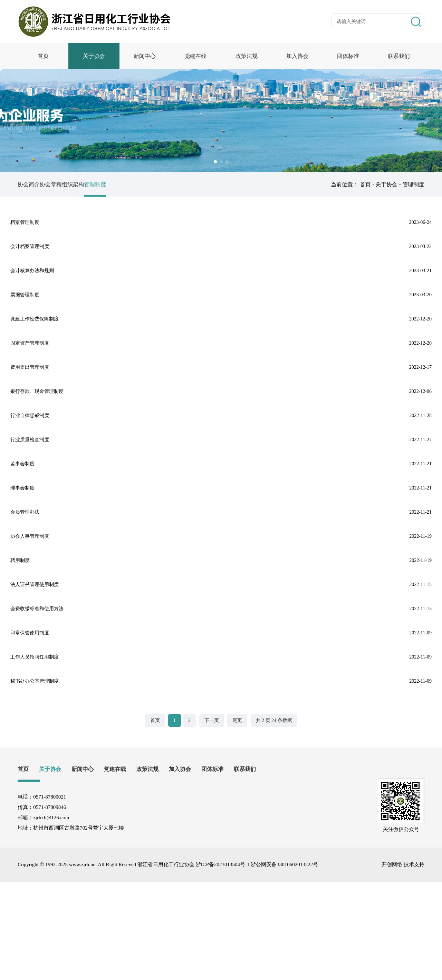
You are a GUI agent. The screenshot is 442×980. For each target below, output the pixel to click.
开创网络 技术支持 (403, 963)
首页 (43, 56)
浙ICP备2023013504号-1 (223, 963)
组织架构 (94, 184)
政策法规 (247, 56)
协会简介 (29, 184)
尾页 (237, 819)
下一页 (212, 819)
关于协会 (94, 56)
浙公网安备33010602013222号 (284, 963)
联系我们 (399, 56)
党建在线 (195, 56)
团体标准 (348, 56)
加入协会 (297, 56)
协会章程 (61, 184)
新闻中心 (145, 56)
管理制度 (126, 184)
